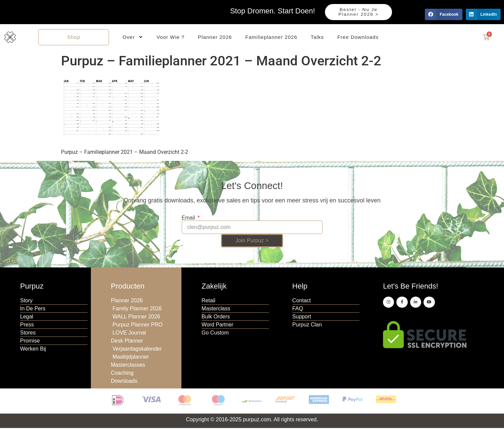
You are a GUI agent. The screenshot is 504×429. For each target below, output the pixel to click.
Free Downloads (358, 37)
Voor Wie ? (171, 37)
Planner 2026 (215, 37)
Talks (317, 37)
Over (133, 38)
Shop (74, 37)
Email (189, 219)
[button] (443, 14)
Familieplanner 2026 (271, 37)
